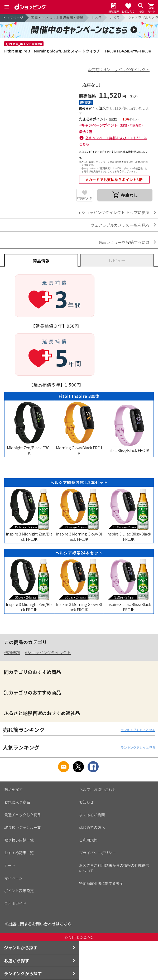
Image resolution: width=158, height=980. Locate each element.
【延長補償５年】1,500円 (55, 385)
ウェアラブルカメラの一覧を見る (120, 225)
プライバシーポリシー (98, 853)
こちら (66, 924)
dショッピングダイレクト (48, 652)
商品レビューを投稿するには (124, 242)
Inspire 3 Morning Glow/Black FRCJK (79, 534)
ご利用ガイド (15, 903)
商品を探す (13, 789)
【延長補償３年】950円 (55, 326)
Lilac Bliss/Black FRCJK (129, 448)
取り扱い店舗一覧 (19, 840)
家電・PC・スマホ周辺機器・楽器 (57, 18)
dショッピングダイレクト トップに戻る (114, 212)
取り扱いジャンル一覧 (23, 827)
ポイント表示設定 (19, 891)
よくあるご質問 (92, 815)
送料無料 (12, 652)
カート (10, 865)
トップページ (13, 18)
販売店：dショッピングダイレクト (119, 69)
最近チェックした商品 (23, 815)
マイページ (13, 878)
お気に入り (85, 198)
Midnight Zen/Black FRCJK (29, 448)
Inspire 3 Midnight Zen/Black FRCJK (29, 534)
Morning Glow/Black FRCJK (79, 448)
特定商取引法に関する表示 (101, 883)
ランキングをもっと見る (138, 730)
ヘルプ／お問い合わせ (98, 789)
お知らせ (87, 802)
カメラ (96, 18)
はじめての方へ (92, 827)
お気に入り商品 (17, 802)
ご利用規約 (88, 840)
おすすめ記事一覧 (19, 853)
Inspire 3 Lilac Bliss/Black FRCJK (129, 534)
